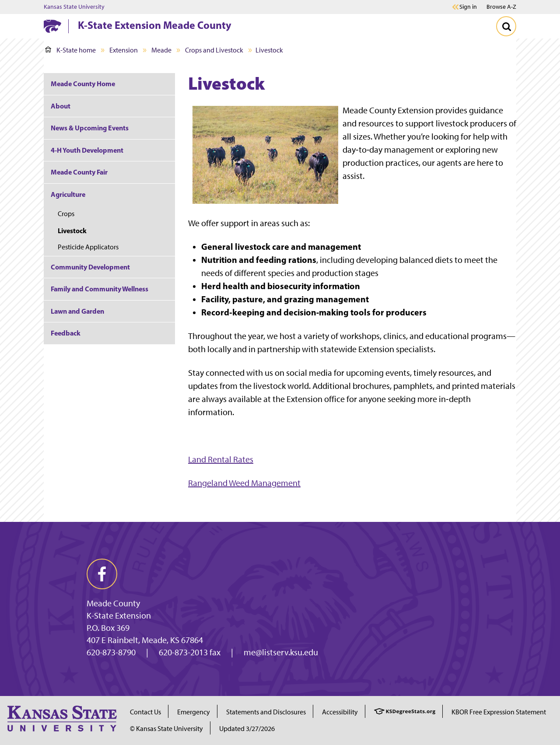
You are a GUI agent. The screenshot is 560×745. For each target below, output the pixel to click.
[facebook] (102, 574)
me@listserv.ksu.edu (281, 652)
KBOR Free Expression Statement (499, 712)
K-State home (70, 50)
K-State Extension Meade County (155, 25)
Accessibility (340, 712)
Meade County (113, 603)
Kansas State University (74, 7)
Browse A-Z (501, 7)
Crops (66, 214)
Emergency (194, 712)
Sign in (468, 7)
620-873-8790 (111, 652)
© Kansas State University (166, 729)
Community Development (90, 267)
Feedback (66, 333)
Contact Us (145, 712)
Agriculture (68, 194)
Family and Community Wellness (100, 289)
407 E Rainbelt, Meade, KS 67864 (145, 640)
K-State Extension (119, 616)
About (61, 106)
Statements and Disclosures (266, 712)
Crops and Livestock (214, 50)
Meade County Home (83, 84)
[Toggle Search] (506, 26)
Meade (161, 50)
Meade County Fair (79, 172)
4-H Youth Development (87, 150)
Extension (124, 50)
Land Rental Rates (221, 459)
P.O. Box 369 (108, 628)
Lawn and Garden (77, 311)
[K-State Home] (52, 26)
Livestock (72, 231)
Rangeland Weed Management (244, 483)
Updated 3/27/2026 (247, 729)
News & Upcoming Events (90, 128)
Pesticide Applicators (88, 247)
